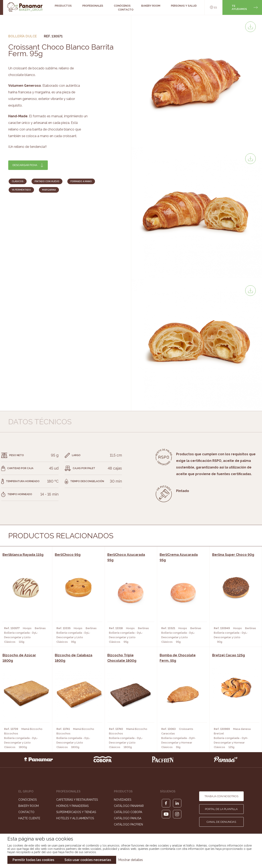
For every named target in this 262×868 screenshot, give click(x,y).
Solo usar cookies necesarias (88, 860)
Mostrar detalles (131, 860)
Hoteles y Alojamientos (75, 818)
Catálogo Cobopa (128, 812)
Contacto (126, 10)
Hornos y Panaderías (72, 806)
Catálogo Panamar (129, 806)
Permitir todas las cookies (33, 860)
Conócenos (27, 800)
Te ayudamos (239, 7)
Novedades (123, 800)
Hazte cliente (29, 818)
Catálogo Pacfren (128, 824)
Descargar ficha (25, 165)
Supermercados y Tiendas (76, 812)
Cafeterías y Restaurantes (77, 800)
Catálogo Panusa (128, 818)
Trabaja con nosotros (221, 796)
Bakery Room (29, 806)
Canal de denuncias (221, 822)
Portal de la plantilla (221, 809)
